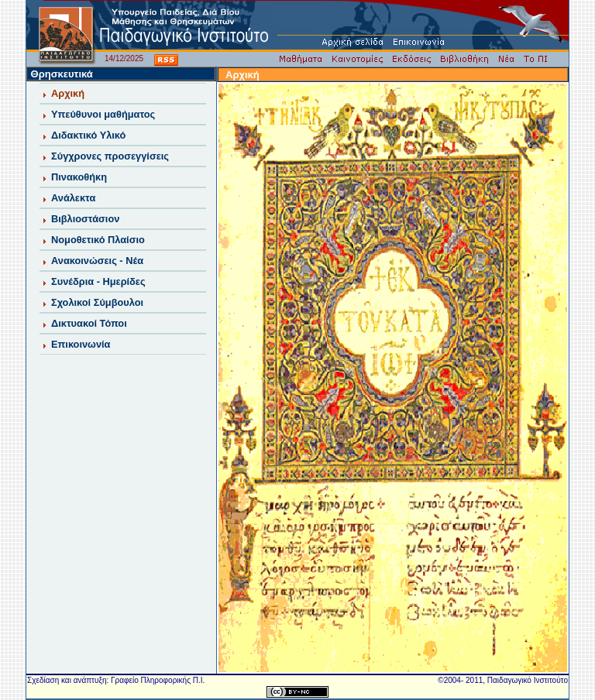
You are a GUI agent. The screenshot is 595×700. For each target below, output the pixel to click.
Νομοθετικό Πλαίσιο (98, 240)
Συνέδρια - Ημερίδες (98, 281)
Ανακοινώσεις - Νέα (97, 261)
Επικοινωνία (81, 344)
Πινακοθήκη (79, 177)
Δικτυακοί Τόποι (89, 323)
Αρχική (68, 93)
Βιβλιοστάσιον (85, 219)
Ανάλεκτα (73, 198)
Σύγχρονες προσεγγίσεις (110, 156)
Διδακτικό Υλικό (88, 135)
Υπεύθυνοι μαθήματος (103, 114)
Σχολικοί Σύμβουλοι (97, 302)
